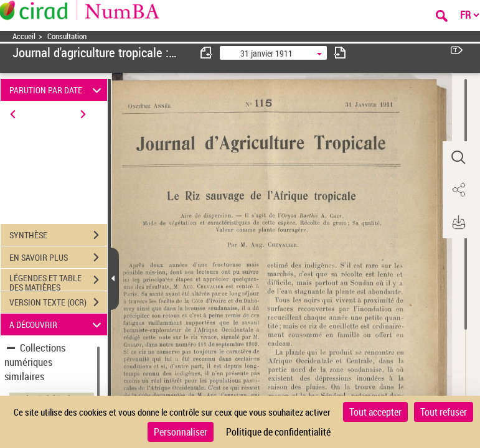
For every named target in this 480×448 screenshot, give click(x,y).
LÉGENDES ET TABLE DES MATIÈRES (58, 281)
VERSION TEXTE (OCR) (58, 302)
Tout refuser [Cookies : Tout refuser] (444, 412)
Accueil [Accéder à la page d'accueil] (24, 36)
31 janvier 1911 (266, 53)
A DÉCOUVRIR (57, 324)
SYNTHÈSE (58, 235)
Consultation (67, 36)
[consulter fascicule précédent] (207, 53)
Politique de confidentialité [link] (278, 432)
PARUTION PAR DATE (57, 90)
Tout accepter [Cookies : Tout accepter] (375, 412)
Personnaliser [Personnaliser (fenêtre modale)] (181, 432)
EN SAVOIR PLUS (58, 258)
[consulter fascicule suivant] (340, 53)
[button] (458, 157)
